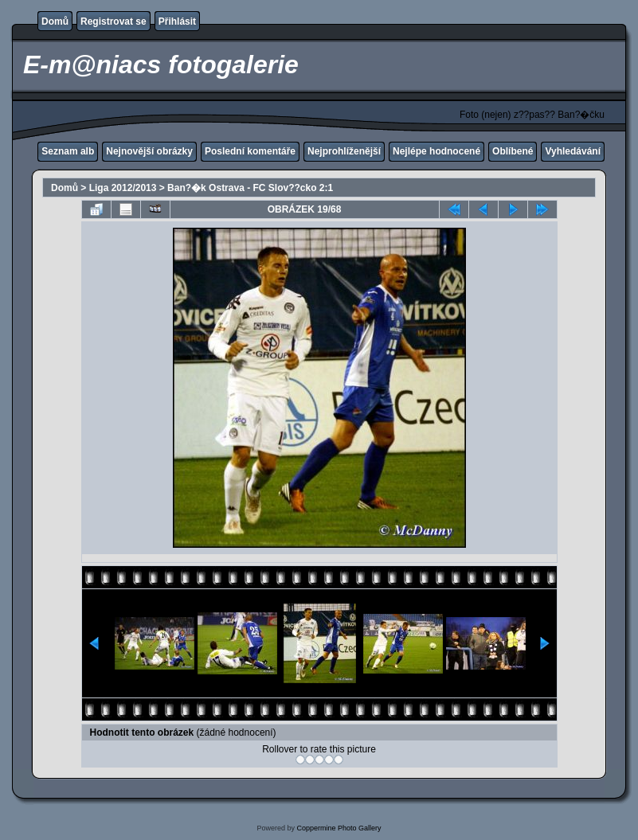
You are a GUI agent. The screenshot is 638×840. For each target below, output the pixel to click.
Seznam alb (68, 151)
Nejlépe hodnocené (436, 151)
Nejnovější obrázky (149, 151)
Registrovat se (114, 21)
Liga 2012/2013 (123, 188)
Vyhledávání (573, 151)
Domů (55, 21)
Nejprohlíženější (344, 151)
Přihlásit (177, 21)
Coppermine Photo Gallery (339, 828)
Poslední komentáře (250, 151)
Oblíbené (513, 151)
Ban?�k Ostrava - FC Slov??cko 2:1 (250, 188)
